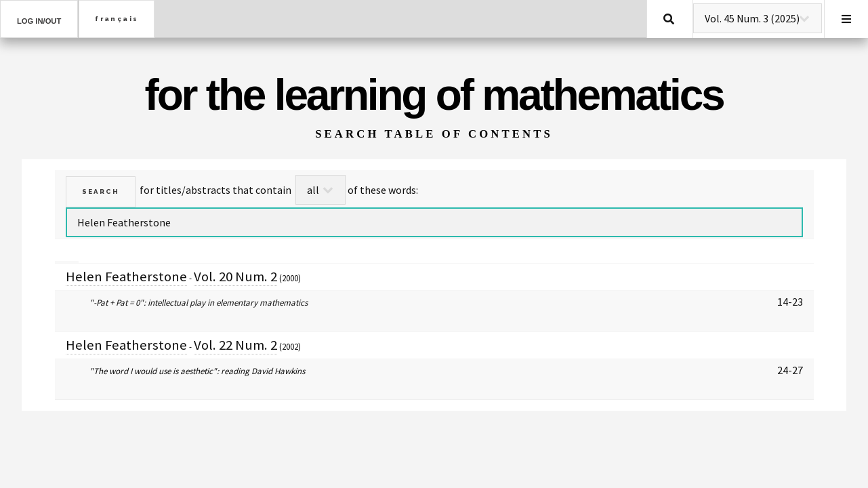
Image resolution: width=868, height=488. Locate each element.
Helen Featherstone (126, 277)
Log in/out (39, 21)
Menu (846, 19)
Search (669, 19)
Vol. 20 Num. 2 (235, 277)
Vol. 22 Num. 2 (235, 345)
